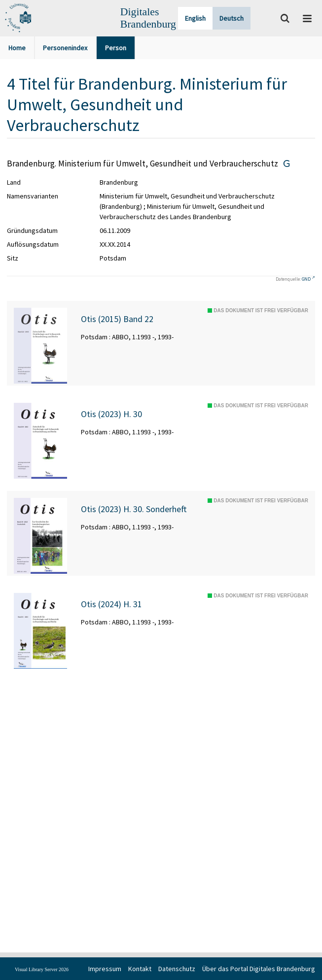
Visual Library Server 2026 (42, 969)
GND (306, 279)
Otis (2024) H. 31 (111, 604)
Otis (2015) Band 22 (117, 319)
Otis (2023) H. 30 (111, 414)
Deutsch (232, 18)
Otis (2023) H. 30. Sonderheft (134, 509)
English (195, 18)
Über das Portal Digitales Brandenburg (259, 969)
